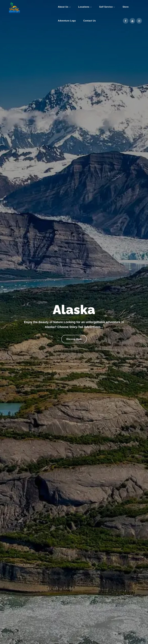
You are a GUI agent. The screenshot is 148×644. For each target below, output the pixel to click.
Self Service (107, 7)
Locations (85, 7)
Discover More (74, 338)
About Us (64, 7)
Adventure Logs (67, 21)
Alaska (74, 310)
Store (126, 7)
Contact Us (90, 21)
